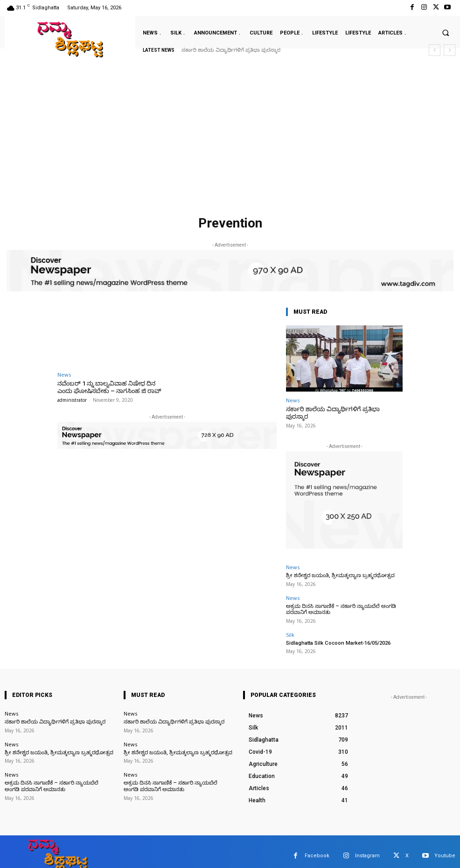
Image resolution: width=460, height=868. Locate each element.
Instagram (367, 848)
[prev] (435, 50)
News (64, 375)
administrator (72, 400)
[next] (450, 50)
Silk (290, 627)
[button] (446, 33)
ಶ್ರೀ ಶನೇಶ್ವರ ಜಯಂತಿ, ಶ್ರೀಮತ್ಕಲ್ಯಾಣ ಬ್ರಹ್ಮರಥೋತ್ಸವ (338, 568)
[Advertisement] (230, 142)
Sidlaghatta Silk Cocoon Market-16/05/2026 (338, 635)
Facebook (317, 848)
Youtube (445, 848)
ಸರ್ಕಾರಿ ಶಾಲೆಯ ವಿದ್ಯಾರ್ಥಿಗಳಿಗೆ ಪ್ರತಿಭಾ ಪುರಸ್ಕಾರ (231, 50)
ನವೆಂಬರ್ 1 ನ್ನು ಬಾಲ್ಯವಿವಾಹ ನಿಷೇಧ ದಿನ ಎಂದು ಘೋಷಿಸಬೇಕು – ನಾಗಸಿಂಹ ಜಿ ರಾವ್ (108, 387)
